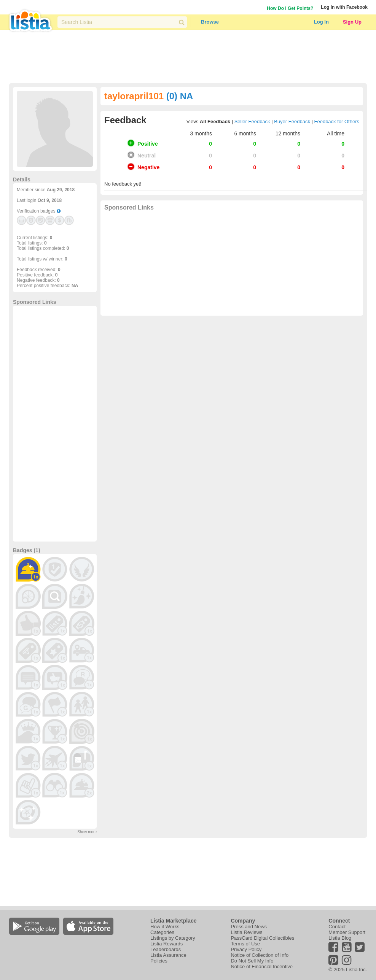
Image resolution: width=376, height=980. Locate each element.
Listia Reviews (246, 932)
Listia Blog (340, 938)
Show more (87, 832)
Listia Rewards (166, 944)
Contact (337, 927)
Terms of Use (245, 944)
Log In (321, 22)
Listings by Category (173, 938)
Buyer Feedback (292, 122)
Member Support (347, 932)
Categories (162, 932)
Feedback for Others (337, 122)
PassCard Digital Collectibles (262, 938)
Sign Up (352, 22)
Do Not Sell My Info (252, 961)
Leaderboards (166, 949)
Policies (159, 961)
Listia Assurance (168, 955)
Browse (210, 22)
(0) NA (180, 96)
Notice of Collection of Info (260, 955)
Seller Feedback (252, 122)
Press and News (249, 927)
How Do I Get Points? (290, 8)
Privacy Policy (246, 949)
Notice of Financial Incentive (262, 966)
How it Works (165, 927)
